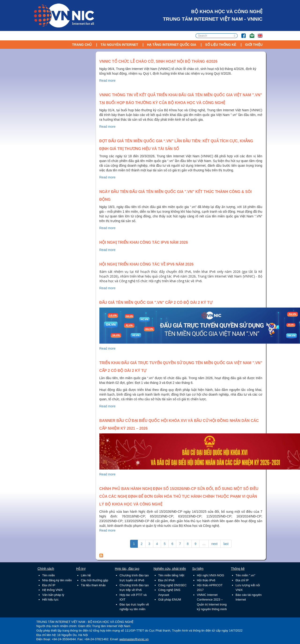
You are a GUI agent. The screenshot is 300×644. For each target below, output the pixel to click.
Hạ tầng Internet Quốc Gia (172, 45)
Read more (107, 81)
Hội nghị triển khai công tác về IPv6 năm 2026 (146, 264)
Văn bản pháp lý (53, 595)
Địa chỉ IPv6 (166, 580)
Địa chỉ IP (49, 585)
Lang (258, 33)
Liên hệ (86, 575)
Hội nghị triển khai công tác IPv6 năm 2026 (144, 242)
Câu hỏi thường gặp (95, 580)
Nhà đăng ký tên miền (57, 580)
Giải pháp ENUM (170, 600)
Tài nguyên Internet (119, 45)
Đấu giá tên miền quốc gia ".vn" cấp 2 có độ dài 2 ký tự (156, 303)
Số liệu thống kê (221, 45)
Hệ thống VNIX (52, 590)
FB (241, 33)
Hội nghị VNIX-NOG (210, 575)
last (226, 544)
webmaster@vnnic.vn (134, 639)
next (214, 544)
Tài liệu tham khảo (93, 585)
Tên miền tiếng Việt (171, 575)
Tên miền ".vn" (245, 575)
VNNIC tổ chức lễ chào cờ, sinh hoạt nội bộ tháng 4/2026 (158, 61)
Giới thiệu (254, 45)
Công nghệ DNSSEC (172, 585)
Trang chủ (82, 45)
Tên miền (49, 575)
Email (250, 33)
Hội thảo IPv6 (206, 580)
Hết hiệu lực (50, 600)
